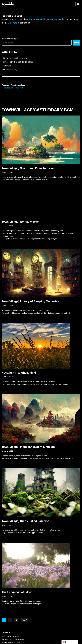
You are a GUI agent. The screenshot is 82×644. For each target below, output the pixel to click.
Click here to (14, 23)
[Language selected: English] (70, 642)
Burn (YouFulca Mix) (9, 70)
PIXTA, (12, 642)
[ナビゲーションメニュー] (78, 4)
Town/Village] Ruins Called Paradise (25, 521)
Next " (24, 620)
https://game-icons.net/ (12, 636)
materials (61, 19)
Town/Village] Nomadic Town (21, 222)
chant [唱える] (77, 43)
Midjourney (17, 642)
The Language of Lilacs (17, 592)
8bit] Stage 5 (6, 66)
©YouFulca (6, 633)
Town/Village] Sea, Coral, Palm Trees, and (29, 168)
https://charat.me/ (18, 639)
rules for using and (36, 19)
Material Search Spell (10, 39)
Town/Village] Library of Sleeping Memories (30, 301)
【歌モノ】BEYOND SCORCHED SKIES (17, 62)
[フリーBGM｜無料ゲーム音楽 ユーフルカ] (8, 4)
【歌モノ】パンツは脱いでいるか (14, 58)
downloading (51, 19)
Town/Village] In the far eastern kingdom (28, 447)
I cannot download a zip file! (12, 88)
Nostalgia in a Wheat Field (19, 373)
